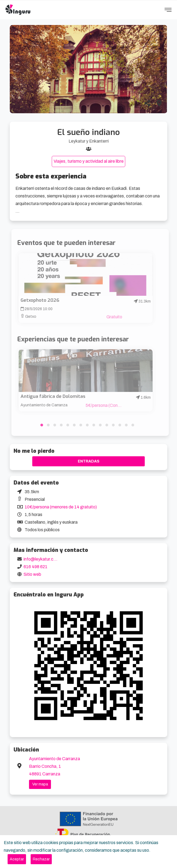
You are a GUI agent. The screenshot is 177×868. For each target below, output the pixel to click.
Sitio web (32, 574)
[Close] (17, 859)
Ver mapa (40, 784)
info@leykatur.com (41, 559)
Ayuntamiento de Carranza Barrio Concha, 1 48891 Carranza (54, 766)
